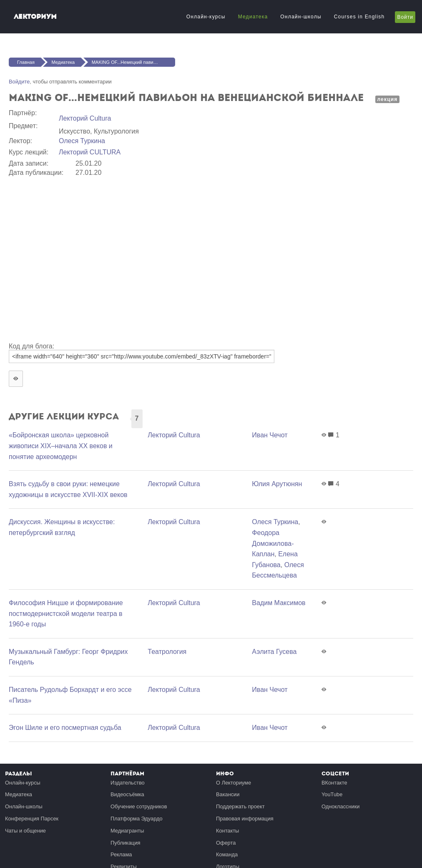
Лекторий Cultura (85, 118)
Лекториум (35, 16)
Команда (227, 854)
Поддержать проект (240, 806)
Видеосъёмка (127, 794)
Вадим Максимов (279, 603)
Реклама (121, 854)
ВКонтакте (334, 783)
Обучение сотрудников (139, 806)
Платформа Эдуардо (137, 819)
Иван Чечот (270, 435)
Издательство (128, 783)
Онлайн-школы (301, 17)
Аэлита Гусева (274, 652)
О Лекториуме (234, 783)
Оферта (226, 843)
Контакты (227, 831)
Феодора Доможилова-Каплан (273, 543)
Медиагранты (127, 831)
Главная (26, 62)
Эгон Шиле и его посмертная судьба (65, 728)
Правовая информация (245, 819)
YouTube (332, 794)
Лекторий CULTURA (90, 152)
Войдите (19, 82)
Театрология (167, 652)
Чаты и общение (25, 831)
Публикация (126, 843)
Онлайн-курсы (206, 17)
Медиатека (253, 17)
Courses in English (359, 17)
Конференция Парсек (32, 819)
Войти (405, 17)
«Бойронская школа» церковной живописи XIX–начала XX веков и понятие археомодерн (61, 446)
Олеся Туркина (82, 141)
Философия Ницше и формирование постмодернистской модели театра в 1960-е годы (66, 613)
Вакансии (228, 794)
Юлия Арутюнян (277, 484)
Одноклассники (340, 806)
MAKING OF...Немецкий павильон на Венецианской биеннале (133, 62)
